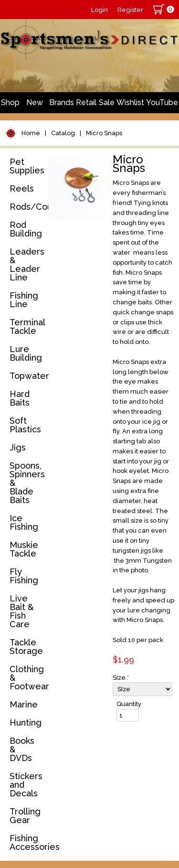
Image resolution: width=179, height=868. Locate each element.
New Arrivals (34, 106)
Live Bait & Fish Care (21, 611)
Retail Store (86, 106)
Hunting (26, 723)
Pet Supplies (27, 166)
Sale (107, 102)
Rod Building (26, 229)
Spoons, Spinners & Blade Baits (27, 483)
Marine (24, 704)
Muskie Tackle (24, 549)
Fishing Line (24, 300)
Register (130, 10)
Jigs (18, 447)
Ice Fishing (24, 522)
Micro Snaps (104, 133)
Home (31, 133)
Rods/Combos (27, 207)
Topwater (27, 376)
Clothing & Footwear (27, 678)
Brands (62, 102)
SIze (121, 678)
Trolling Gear (25, 816)
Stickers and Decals (26, 785)
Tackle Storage (26, 647)
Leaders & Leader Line (27, 264)
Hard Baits (20, 398)
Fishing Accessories (27, 842)
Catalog (63, 133)
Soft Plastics (25, 425)
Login (100, 10)
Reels (22, 188)
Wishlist (130, 102)
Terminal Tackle (27, 327)
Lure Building (26, 353)
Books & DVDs (22, 749)
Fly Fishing (24, 576)
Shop (10, 102)
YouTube (162, 102)
